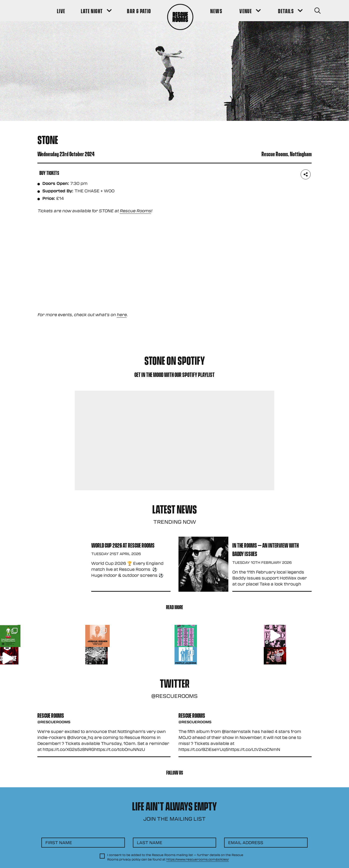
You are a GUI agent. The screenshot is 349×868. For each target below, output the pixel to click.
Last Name (150, 842)
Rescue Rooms (135, 211)
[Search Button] (305, 11)
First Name (59, 842)
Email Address (246, 842)
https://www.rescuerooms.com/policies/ (198, 859)
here (122, 315)
